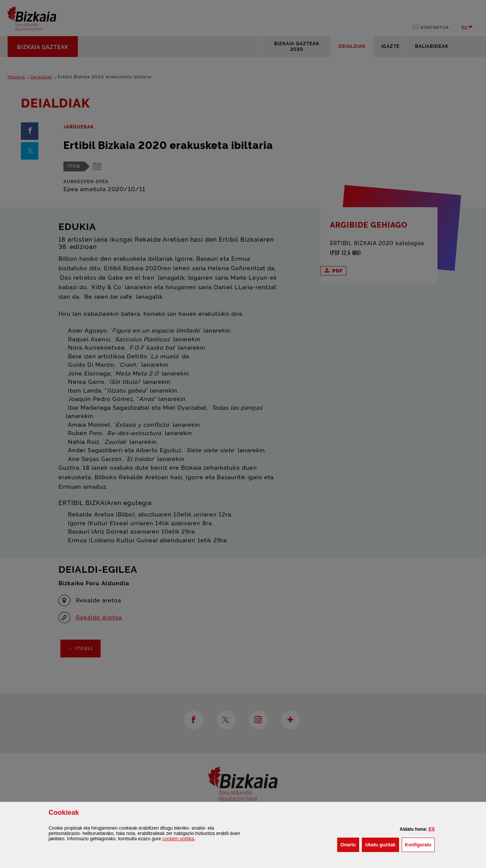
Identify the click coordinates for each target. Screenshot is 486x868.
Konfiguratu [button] (420, 844)
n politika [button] (178, 839)
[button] (432, 829)
